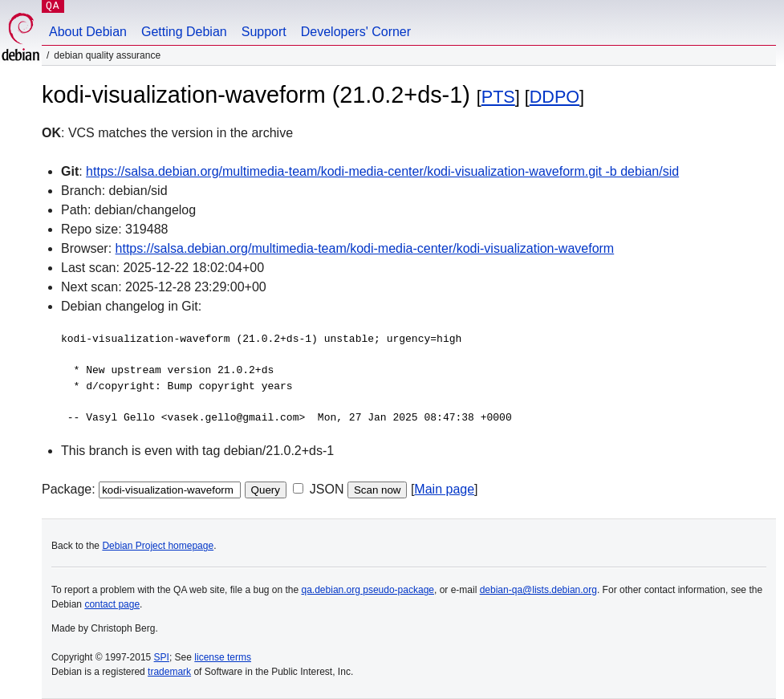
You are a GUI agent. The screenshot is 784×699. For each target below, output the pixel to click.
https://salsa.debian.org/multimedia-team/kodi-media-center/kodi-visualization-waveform (365, 248)
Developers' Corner (356, 32)
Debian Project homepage (158, 546)
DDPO (554, 97)
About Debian (88, 32)
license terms (223, 657)
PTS (498, 97)
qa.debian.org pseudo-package (368, 590)
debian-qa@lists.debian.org (538, 590)
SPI (162, 657)
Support (264, 32)
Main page (444, 489)
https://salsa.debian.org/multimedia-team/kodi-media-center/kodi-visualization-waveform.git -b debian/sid (382, 171)
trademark (169, 672)
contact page (112, 604)
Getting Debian (184, 32)
